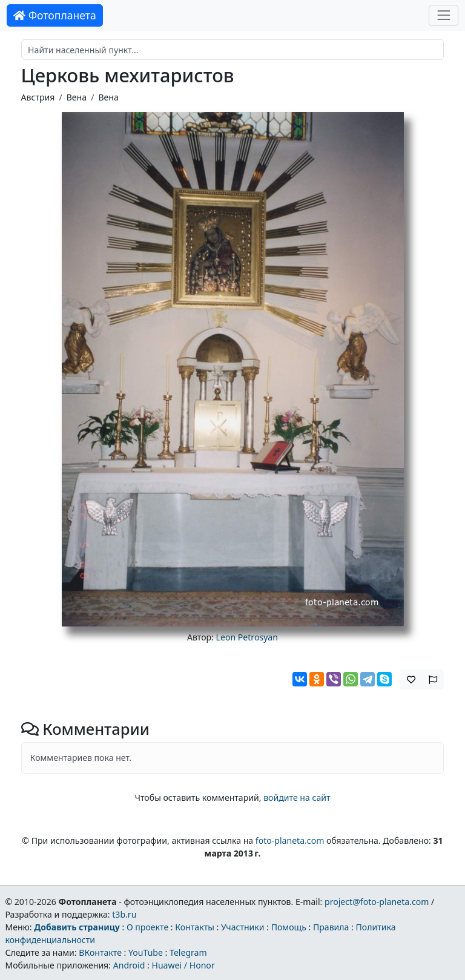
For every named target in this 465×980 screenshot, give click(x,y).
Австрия (38, 97)
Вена (77, 97)
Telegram (188, 952)
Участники (243, 927)
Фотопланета (55, 15)
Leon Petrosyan (247, 637)
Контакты (195, 927)
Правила (331, 927)
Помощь (289, 927)
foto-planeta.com (290, 840)
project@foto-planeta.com (377, 902)
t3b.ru (124, 914)
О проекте (147, 927)
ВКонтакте (100, 952)
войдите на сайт (297, 797)
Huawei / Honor (183, 965)
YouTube (146, 952)
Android (129, 965)
